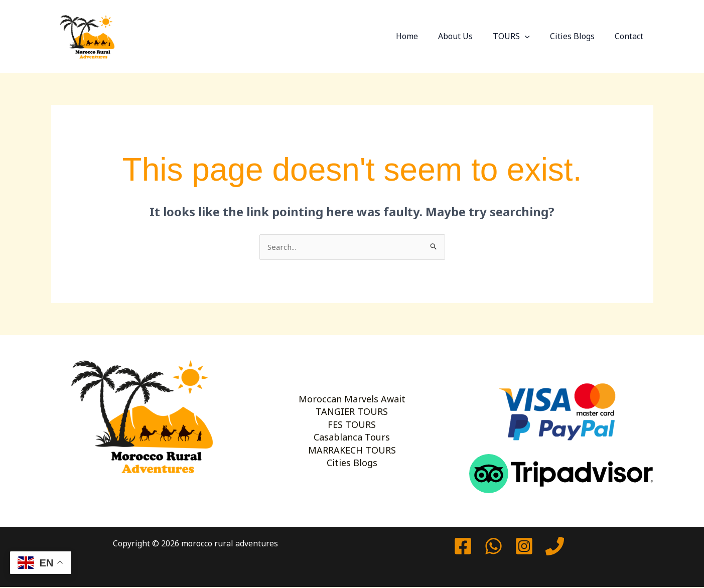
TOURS (521, 36)
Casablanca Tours (352, 442)
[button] (535, 36)
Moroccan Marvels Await (352, 382)
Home (425, 36)
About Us (469, 36)
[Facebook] (463, 547)
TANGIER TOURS (352, 402)
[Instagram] (524, 547)
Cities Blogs (578, 36)
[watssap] (494, 547)
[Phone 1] (555, 547)
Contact (631, 36)
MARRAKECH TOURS (352, 461)
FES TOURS (352, 422)
